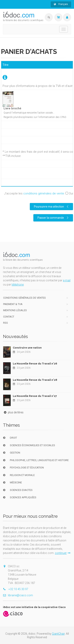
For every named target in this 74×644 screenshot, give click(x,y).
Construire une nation (27, 348)
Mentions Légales (15, 310)
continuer (63, 553)
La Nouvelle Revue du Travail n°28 (35, 380)
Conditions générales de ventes (24, 298)
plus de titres (13, 412)
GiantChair (58, 634)
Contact (9, 317)
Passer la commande (53, 218)
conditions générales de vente (44, 193)
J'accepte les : (39, 193)
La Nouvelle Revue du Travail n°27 (35, 396)
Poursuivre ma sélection (52, 207)
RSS (6, 323)
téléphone (18, 285)
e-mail (67, 280)
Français (61, 4)
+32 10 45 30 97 (16, 589)
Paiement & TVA (13, 304)
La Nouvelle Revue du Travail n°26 (35, 364)
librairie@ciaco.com (18, 595)
